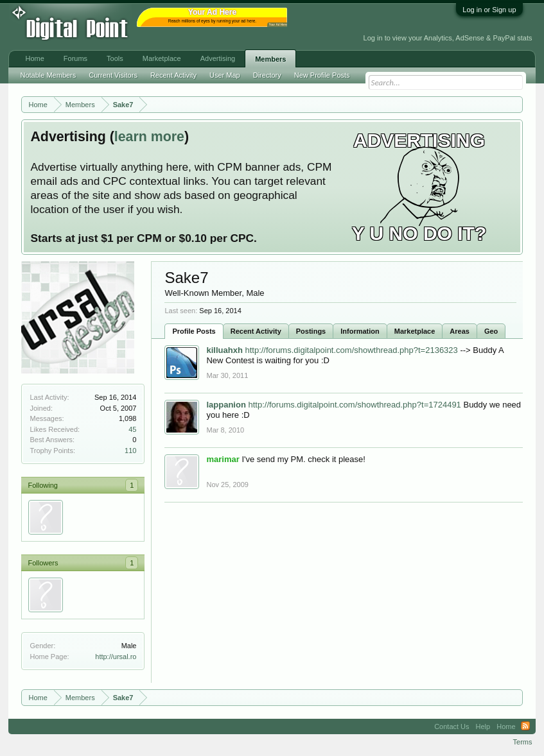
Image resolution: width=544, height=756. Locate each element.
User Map (225, 75)
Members (270, 59)
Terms (523, 742)
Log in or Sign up (489, 10)
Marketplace (415, 331)
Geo (491, 331)
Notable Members (48, 75)
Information (360, 331)
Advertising (218, 58)
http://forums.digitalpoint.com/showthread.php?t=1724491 (354, 405)
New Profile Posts (322, 75)
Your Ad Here (277, 25)
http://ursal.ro (116, 657)
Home (34, 58)
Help (483, 726)
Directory (267, 75)
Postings (311, 331)
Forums (75, 58)
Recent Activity (256, 331)
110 (130, 451)
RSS (525, 726)
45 (132, 429)
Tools (115, 58)
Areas (460, 331)
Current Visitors (113, 75)
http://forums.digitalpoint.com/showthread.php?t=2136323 (351, 350)
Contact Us (452, 726)
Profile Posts (194, 331)
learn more (149, 137)
